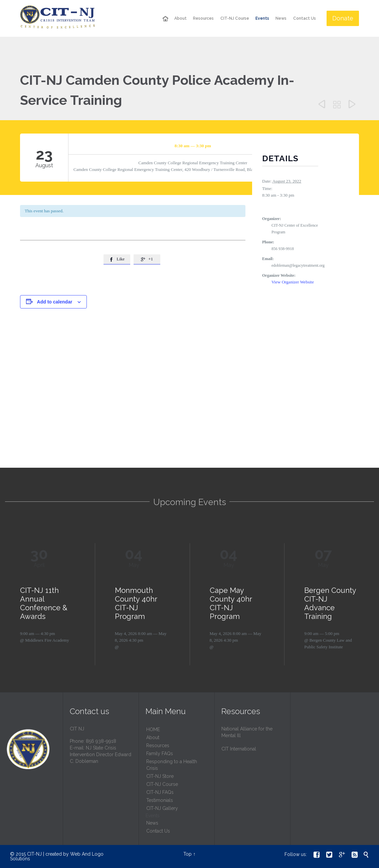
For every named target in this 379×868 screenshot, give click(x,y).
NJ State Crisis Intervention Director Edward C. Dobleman (101, 754)
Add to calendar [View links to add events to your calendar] (55, 302)
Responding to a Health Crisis (172, 765)
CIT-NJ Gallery (162, 808)
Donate (343, 18)
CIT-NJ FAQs (160, 792)
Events (153, 816)
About (153, 737)
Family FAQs (160, 753)
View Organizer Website (293, 282)
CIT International (239, 749)
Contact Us (158, 831)
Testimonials (160, 800)
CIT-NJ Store (160, 776)
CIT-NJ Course (162, 784)
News (152, 823)
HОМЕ (153, 729)
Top (187, 854)
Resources (158, 745)
